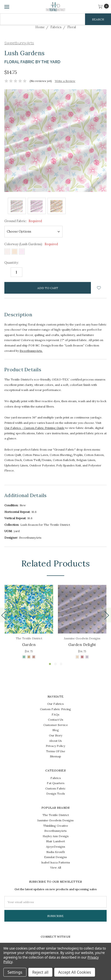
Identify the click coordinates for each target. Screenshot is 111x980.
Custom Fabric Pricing (55, 709)
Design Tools (56, 794)
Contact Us (56, 720)
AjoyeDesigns (56, 847)
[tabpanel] (29, 622)
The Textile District (56, 815)
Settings (15, 972)
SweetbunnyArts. (31, 351)
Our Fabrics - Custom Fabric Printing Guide (34, 428)
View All (56, 867)
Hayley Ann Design (56, 836)
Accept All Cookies (75, 972)
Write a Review (65, 81)
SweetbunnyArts (55, 831)
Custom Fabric (55, 788)
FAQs (55, 714)
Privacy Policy (55, 746)
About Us (55, 741)
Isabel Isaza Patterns (56, 862)
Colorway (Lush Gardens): (31, 244)
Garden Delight (82, 645)
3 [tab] (61, 664)
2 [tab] (55, 664)
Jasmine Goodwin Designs (55, 820)
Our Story (56, 735)
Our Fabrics (55, 704)
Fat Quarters (56, 783)
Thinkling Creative (56, 826)
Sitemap (55, 756)
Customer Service (56, 725)
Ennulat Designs (55, 857)
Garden (29, 645)
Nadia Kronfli (55, 852)
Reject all (40, 972)
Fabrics (56, 778)
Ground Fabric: (23, 221)
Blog (56, 730)
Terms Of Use (56, 751)
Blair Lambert (55, 841)
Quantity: (12, 263)
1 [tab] (50, 664)
